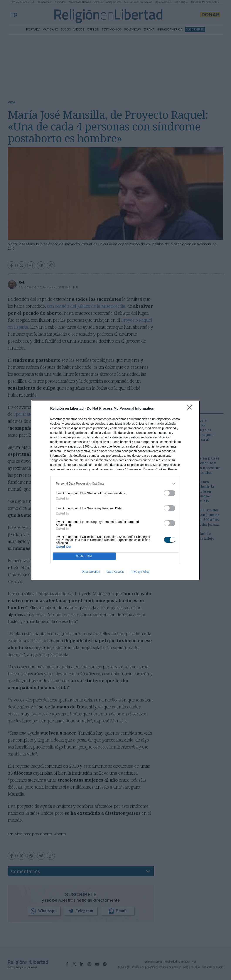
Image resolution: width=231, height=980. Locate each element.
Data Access (115, 572)
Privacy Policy (140, 572)
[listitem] (116, 484)
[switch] (170, 493)
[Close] (191, 409)
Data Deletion (91, 572)
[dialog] (116, 490)
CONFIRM (84, 556)
